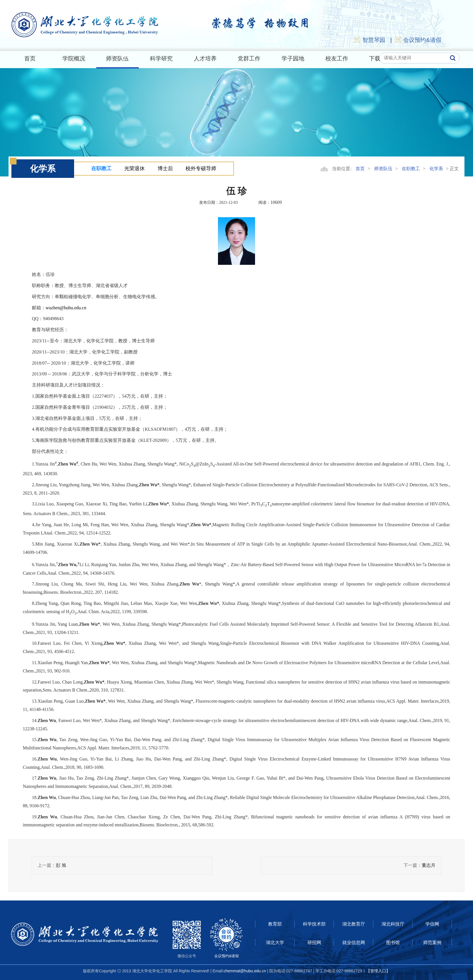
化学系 (436, 169)
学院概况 (74, 58)
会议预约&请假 (418, 40)
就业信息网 (354, 943)
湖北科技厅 (393, 924)
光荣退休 (134, 168)
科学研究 (161, 58)
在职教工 (101, 168)
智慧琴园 (369, 40)
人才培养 (205, 58)
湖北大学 (275, 943)
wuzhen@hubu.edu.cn (66, 308)
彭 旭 (61, 865)
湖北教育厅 (354, 924)
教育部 (275, 924)
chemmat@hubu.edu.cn (245, 971)
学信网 (432, 924)
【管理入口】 (378, 971)
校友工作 (337, 58)
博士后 (165, 168)
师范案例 (432, 943)
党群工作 (249, 58)
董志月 (429, 865)
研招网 (314, 943)
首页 (30, 58)
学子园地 (293, 58)
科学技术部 (314, 924)
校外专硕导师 (201, 168)
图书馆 (393, 943)
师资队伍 (117, 58)
